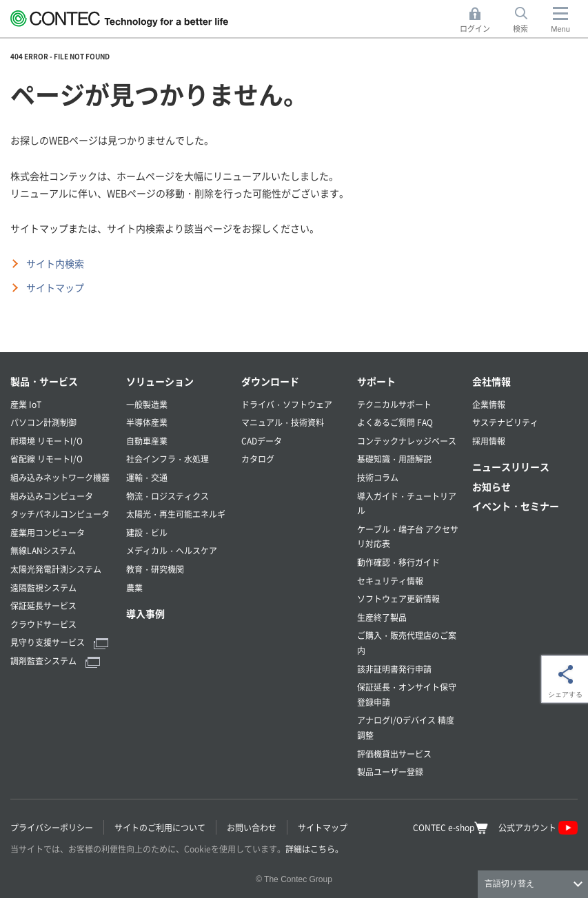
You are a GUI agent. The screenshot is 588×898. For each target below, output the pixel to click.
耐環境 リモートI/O (47, 441)
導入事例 (145, 613)
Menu (560, 29)
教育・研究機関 (155, 569)
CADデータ (262, 441)
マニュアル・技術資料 (283, 422)
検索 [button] (528, 20)
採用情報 (489, 441)
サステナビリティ (505, 422)
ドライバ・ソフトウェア (287, 404)
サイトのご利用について (160, 827)
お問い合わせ (252, 827)
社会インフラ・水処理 (168, 459)
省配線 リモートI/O (47, 459)
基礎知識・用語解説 (394, 459)
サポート (376, 381)
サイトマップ (55, 287)
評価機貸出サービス (394, 754)
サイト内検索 (55, 263)
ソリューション (160, 381)
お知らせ (491, 487)
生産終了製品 (382, 617)
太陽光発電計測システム (56, 569)
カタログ (258, 459)
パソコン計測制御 (43, 422)
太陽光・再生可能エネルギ (176, 514)
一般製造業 (147, 404)
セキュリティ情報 (390, 581)
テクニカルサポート (394, 404)
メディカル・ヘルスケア (172, 550)
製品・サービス (44, 381)
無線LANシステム (43, 550)
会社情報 (491, 381)
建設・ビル (147, 532)
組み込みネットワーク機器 (60, 477)
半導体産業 (147, 422)
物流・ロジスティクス (168, 496)
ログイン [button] (479, 20)
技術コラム (378, 477)
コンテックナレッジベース (407, 441)
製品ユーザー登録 (390, 772)
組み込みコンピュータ (52, 496)
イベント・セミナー (516, 506)
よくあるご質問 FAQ (395, 422)
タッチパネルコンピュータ (60, 514)
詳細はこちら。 (314, 849)
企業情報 (489, 404)
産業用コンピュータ (48, 532)
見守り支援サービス (59, 642)
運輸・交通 (147, 477)
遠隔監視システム (43, 588)
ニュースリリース (511, 467)
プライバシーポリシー (52, 827)
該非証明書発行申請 (394, 669)
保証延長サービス (43, 605)
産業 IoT (26, 404)
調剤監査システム (55, 661)
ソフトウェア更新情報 (398, 599)
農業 (134, 588)
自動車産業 (147, 441)
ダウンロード (270, 381)
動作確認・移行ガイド (398, 562)
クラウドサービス (43, 624)
